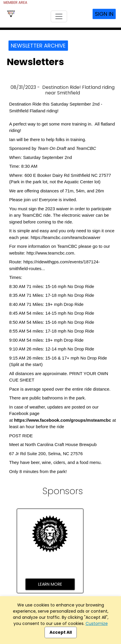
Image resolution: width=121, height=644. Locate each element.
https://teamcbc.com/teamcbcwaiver (66, 237)
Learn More (50, 584)
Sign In (104, 14)
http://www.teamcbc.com (50, 253)
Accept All (61, 632)
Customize (97, 623)
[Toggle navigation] (59, 16)
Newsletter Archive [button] (38, 46)
